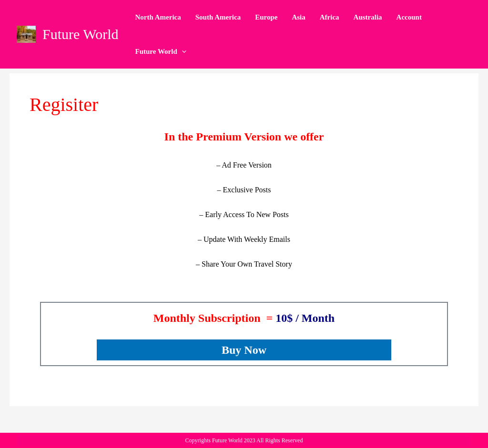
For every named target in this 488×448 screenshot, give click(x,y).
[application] (182, 52)
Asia (298, 17)
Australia (368, 17)
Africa (330, 17)
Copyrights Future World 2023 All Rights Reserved (244, 440)
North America (158, 17)
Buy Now (244, 350)
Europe (266, 17)
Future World (81, 34)
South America (218, 17)
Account (409, 17)
